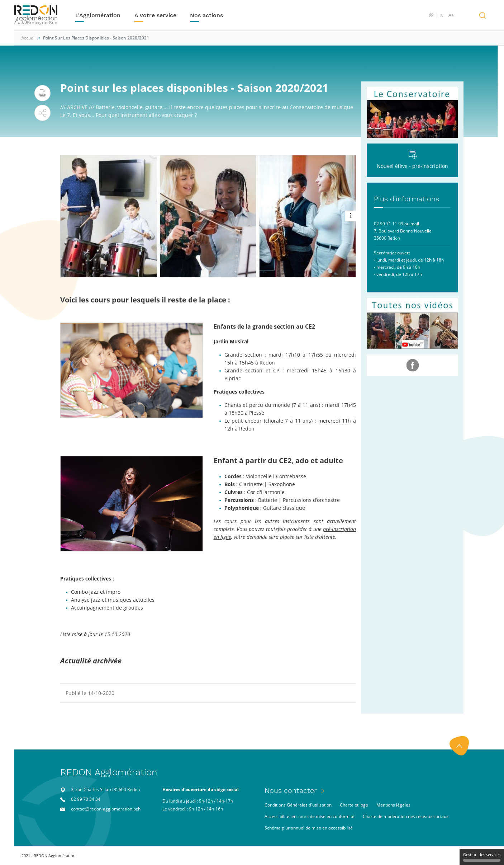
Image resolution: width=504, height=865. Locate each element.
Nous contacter (291, 790)
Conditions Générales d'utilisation (298, 805)
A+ (451, 15)
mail (415, 224)
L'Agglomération (98, 15)
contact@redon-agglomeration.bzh (106, 809)
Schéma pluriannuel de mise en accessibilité (309, 828)
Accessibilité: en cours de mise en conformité (310, 816)
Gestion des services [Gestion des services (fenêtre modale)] (482, 857)
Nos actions (206, 15)
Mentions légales (393, 805)
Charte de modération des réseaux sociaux (406, 816)
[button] (42, 113)
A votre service (155, 15)
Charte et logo (354, 805)
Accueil (28, 38)
